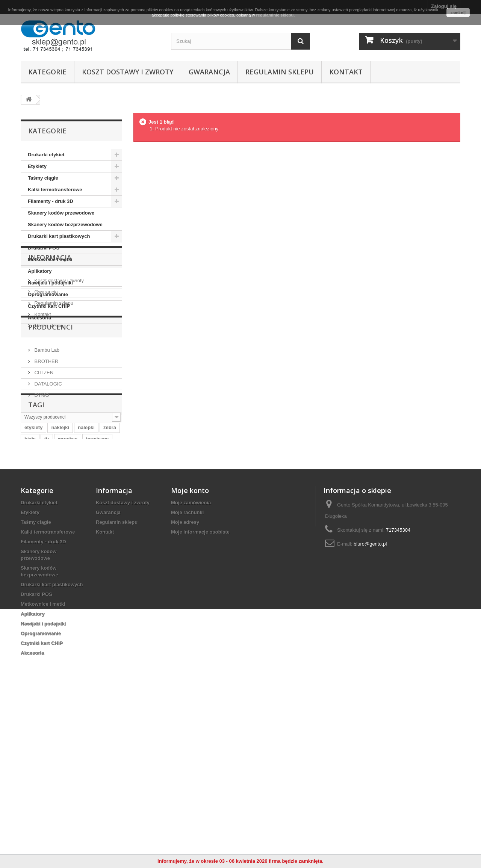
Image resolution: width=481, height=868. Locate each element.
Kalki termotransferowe (55, 190)
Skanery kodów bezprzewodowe (65, 225)
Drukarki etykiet (46, 155)
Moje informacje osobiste (200, 699)
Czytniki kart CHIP (49, 306)
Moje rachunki (187, 680)
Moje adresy (185, 690)
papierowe (59, 600)
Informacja (50, 346)
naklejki (60, 578)
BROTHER (46, 471)
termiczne (98, 589)
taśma (32, 600)
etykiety (33, 578)
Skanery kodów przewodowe (61, 213)
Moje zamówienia (191, 670)
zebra (110, 578)
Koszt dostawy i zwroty (128, 72)
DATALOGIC (48, 494)
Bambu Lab (46, 460)
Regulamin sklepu (280, 72)
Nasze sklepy (48, 412)
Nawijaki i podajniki (50, 283)
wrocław (67, 589)
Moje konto (190, 658)
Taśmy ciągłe (43, 178)
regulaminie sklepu (275, 15)
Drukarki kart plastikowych (59, 236)
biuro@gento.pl (370, 711)
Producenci (51, 440)
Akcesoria (39, 318)
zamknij (458, 13)
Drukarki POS (44, 248)
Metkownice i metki (50, 259)
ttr (47, 589)
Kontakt (346, 72)
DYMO (41, 505)
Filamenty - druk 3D (51, 201)
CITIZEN (43, 483)
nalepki (86, 578)
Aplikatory (40, 271)
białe (30, 589)
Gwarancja (209, 72)
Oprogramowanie (48, 294)
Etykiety (37, 166)
